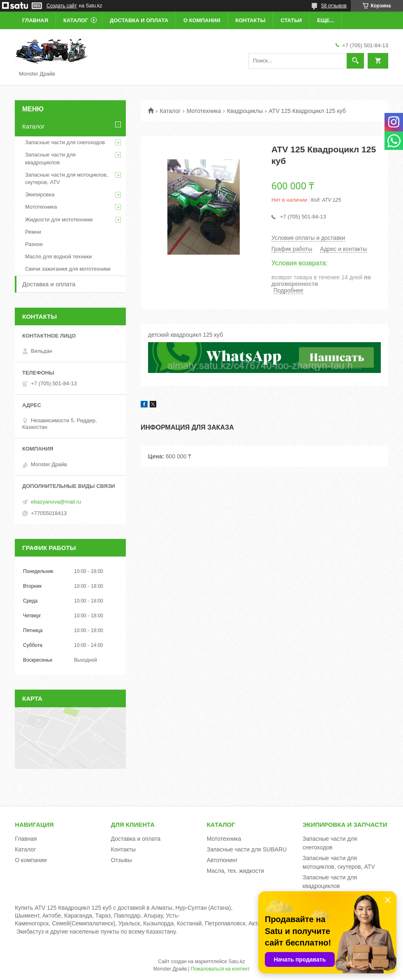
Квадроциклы (245, 111)
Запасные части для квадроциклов (50, 158)
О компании (202, 20)
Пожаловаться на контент (220, 969)
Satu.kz (236, 962)
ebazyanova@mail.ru (56, 502)
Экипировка (40, 194)
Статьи (291, 20)
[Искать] (355, 61)
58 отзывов (334, 6)
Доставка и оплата (139, 20)
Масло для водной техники (58, 257)
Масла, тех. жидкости (236, 871)
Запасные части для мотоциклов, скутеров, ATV (66, 178)
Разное (34, 244)
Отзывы (122, 860)
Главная (35, 20)
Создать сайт (62, 6)
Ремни (33, 232)
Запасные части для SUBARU (247, 849)
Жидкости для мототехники (59, 220)
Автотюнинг (222, 860)
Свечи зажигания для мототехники (68, 269)
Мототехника (204, 111)
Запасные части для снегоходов (65, 142)
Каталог (76, 20)
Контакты (251, 20)
